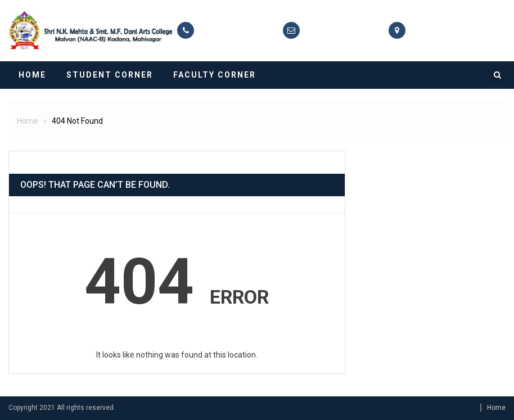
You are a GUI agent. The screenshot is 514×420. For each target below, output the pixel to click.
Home (32, 75)
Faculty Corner (215, 75)
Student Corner (110, 75)
